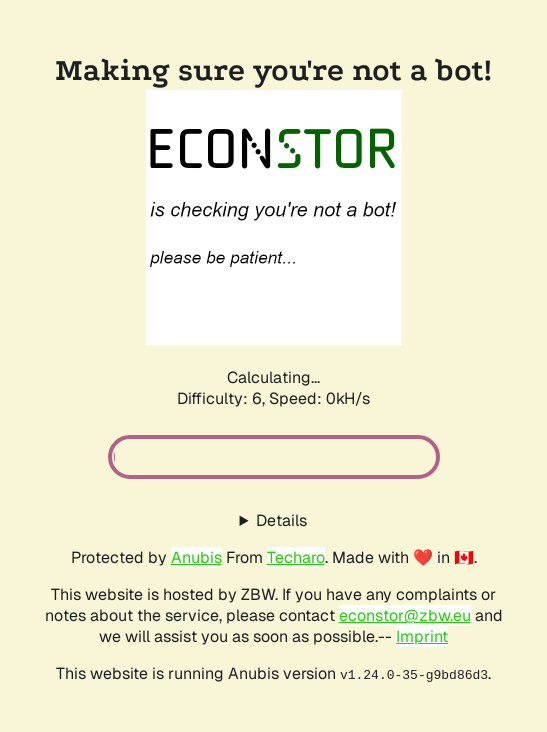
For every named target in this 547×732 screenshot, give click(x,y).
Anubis (196, 557)
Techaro (296, 557)
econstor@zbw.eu (405, 615)
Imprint (422, 636)
